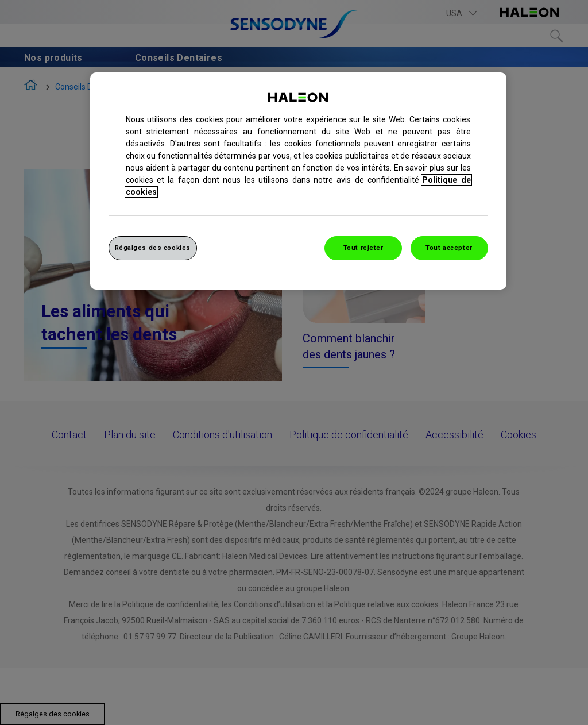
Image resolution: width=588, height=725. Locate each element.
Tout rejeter (363, 248)
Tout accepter (449, 248)
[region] (298, 181)
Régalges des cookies (153, 248)
